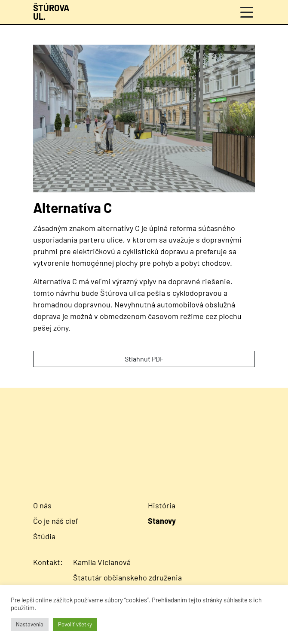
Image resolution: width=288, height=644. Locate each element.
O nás (42, 505)
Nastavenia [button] (30, 624)
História (162, 505)
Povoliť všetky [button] (75, 624)
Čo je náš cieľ (56, 521)
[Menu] (247, 12)
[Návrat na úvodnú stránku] (51, 12)
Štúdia (44, 536)
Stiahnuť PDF (144, 359)
